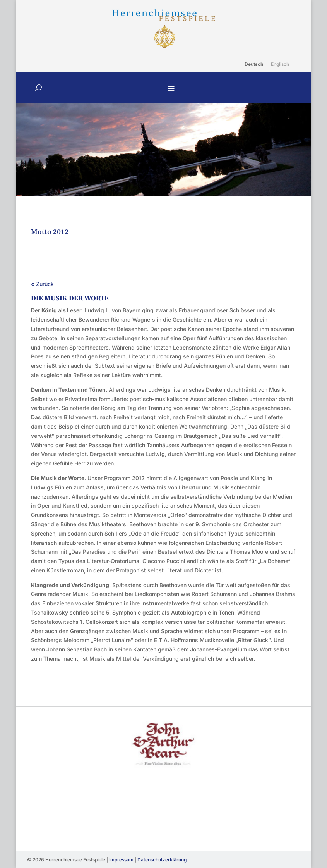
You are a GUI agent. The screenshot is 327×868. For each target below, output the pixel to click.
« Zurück (42, 284)
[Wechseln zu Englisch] (280, 64)
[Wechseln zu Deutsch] (254, 64)
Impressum (121, 860)
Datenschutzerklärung (162, 860)
